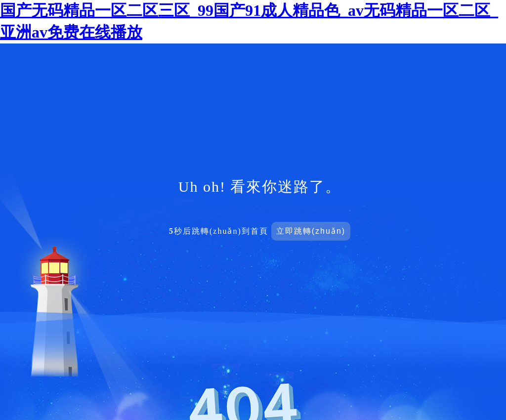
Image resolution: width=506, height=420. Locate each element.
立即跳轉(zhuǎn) (311, 231)
